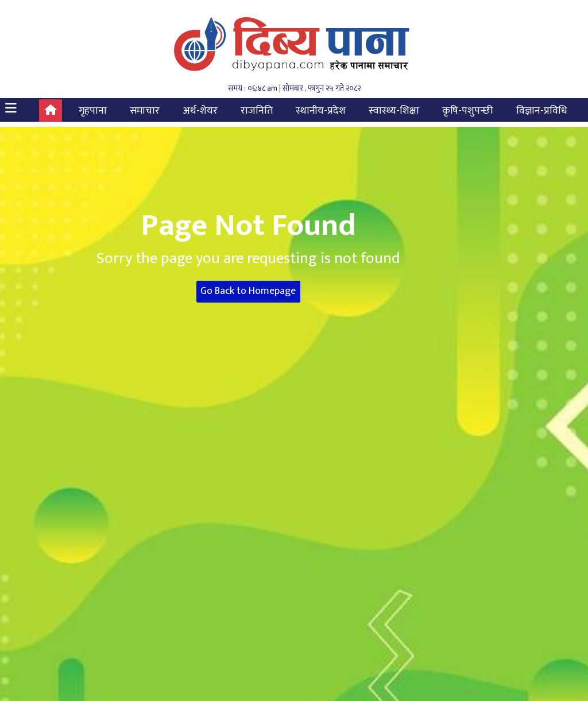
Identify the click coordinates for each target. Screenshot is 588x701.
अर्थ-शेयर (200, 111)
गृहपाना (93, 111)
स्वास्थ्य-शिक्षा (394, 111)
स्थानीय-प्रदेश (321, 111)
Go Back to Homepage (248, 291)
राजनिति (257, 111)
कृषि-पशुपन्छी (468, 111)
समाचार (145, 111)
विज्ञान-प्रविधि (542, 111)
